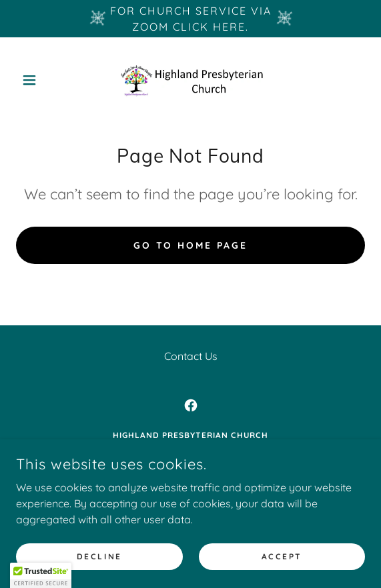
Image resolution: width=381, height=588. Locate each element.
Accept (282, 556)
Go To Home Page (191, 245)
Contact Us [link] (191, 356)
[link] (191, 80)
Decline (99, 556)
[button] (42, 80)
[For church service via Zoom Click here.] (190, 19)
